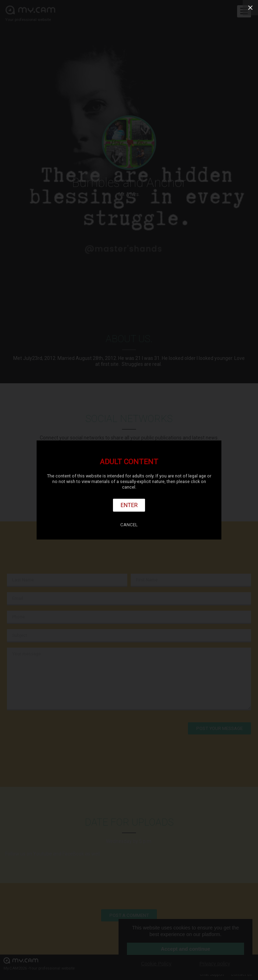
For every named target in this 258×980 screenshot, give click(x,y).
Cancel (129, 525)
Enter (129, 505)
